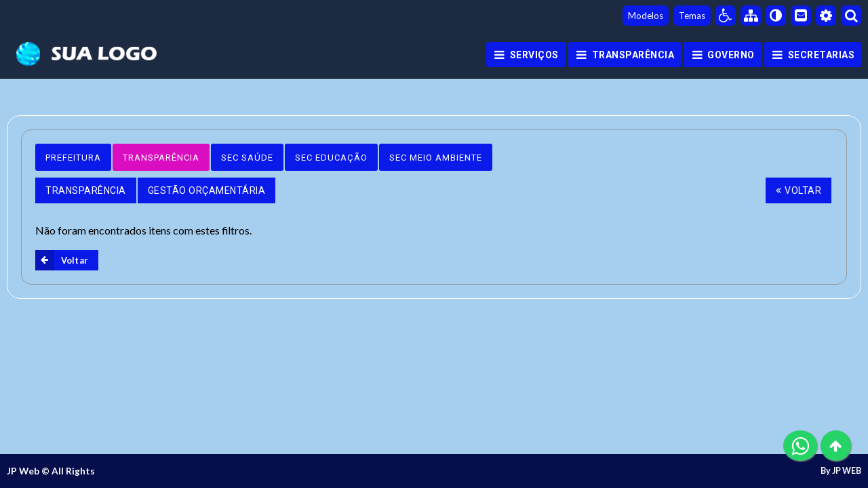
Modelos (646, 16)
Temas (692, 16)
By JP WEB (841, 471)
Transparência (161, 158)
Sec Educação (331, 158)
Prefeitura (73, 158)
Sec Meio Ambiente (436, 158)
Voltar (799, 190)
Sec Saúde (247, 158)
